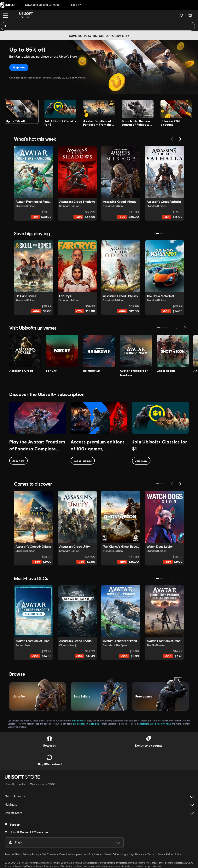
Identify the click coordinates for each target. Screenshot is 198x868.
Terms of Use (12, 854)
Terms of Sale (155, 854)
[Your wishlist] (181, 15)
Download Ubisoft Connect (44, 5)
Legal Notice (137, 854)
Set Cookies (49, 854)
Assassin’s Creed (148, 724)
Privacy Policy (31, 854)
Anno (168, 724)
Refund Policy (174, 854)
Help (76, 5)
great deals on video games (87, 724)
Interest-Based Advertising (110, 854)
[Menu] (5, 16)
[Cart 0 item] (190, 15)
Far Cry (161, 724)
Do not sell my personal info (75, 854)
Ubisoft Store (79, 721)
